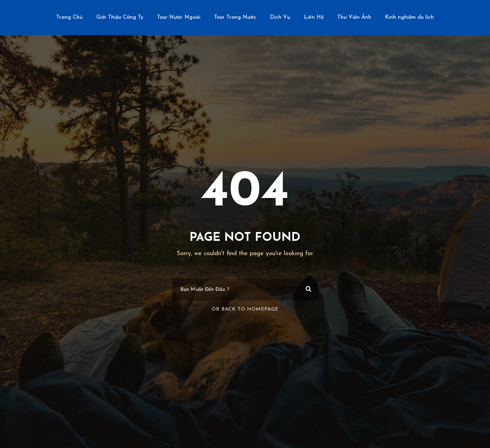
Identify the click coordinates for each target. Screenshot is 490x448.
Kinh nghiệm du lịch (409, 17)
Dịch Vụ (280, 17)
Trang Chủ (69, 17)
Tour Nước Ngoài (179, 17)
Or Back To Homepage (245, 309)
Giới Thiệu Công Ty (120, 17)
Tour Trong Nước (235, 17)
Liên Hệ (314, 17)
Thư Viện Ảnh (354, 17)
